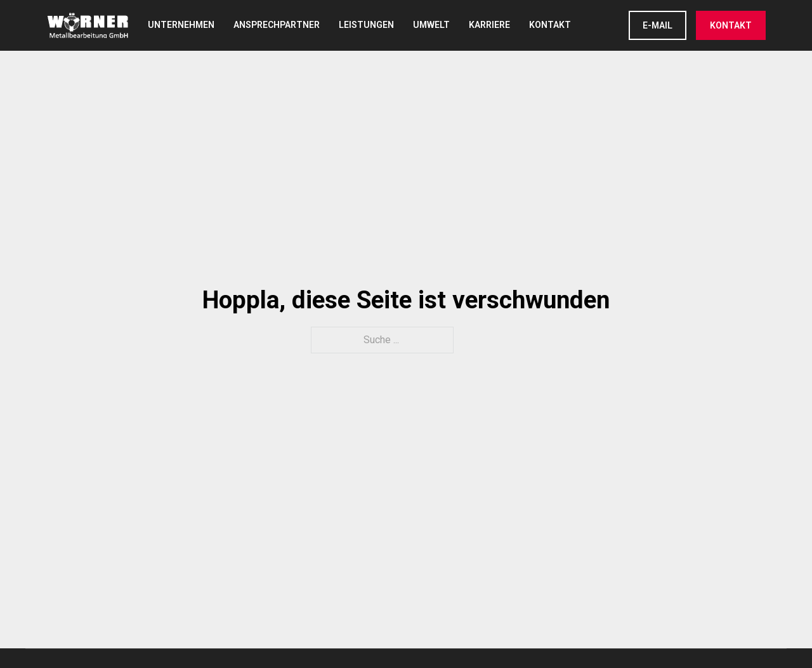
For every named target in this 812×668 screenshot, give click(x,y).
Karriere (489, 25)
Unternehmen (181, 25)
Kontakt (550, 25)
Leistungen (366, 25)
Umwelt (431, 25)
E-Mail (658, 25)
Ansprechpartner (277, 25)
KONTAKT (731, 25)
